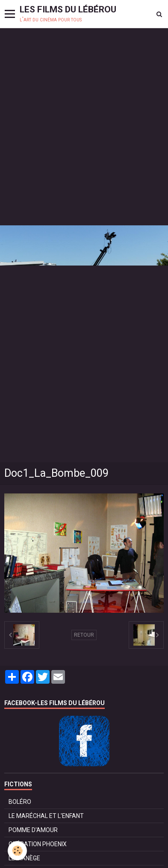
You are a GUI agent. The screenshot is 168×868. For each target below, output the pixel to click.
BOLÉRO (20, 802)
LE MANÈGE (24, 858)
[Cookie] (17, 851)
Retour (84, 635)
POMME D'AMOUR (33, 830)
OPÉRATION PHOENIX (38, 844)
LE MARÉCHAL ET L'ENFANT (46, 816)
